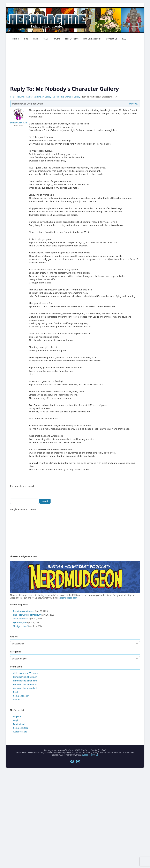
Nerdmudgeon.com (68, 598)
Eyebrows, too (20, 622)
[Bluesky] (78, 761)
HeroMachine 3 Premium (25, 684)
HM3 (36, 39)
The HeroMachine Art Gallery (38, 97)
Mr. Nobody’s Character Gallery (66, 97)
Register (17, 717)
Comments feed (21, 728)
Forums (56, 39)
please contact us (90, 755)
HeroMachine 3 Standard (25, 688)
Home (16, 39)
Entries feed (19, 724)
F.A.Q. (16, 692)
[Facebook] (72, 761)
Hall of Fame (72, 39)
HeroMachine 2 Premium (25, 677)
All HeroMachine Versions (25, 673)
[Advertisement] (75, 64)
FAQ (124, 39)
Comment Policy (21, 696)
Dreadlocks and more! (24, 611)
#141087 (134, 104)
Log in (16, 720)
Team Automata (21, 619)
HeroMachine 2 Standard (25, 681)
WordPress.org (20, 732)
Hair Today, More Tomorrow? (27, 615)
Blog (26, 39)
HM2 (45, 39)
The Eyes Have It (21, 626)
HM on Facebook (92, 39)
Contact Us (112, 39)
